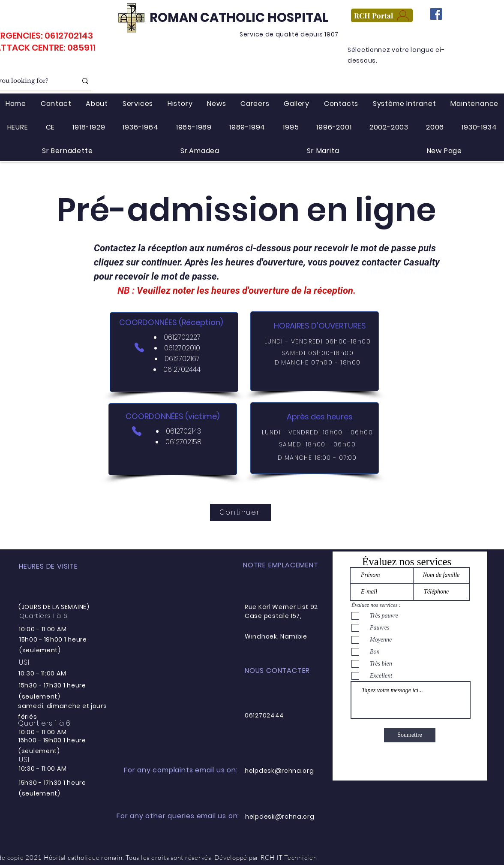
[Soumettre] (410, 735)
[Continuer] (240, 512)
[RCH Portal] (382, 15)
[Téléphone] (139, 347)
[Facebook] (436, 14)
